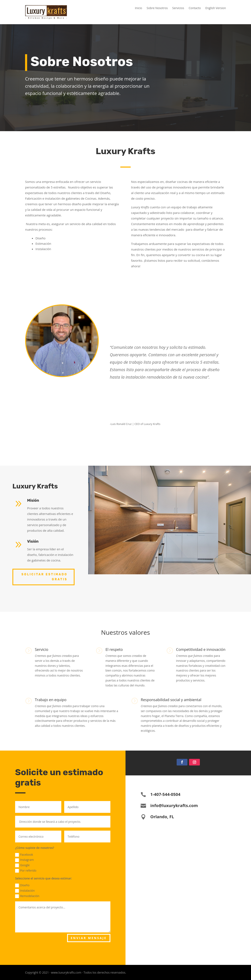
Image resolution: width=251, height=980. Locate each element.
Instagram (24, 860)
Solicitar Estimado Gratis (44, 577)
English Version (216, 8)
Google (22, 865)
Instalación (25, 891)
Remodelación (27, 896)
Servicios (178, 8)
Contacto (195, 8)
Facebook (24, 855)
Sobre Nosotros (157, 8)
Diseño (22, 885)
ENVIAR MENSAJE (89, 938)
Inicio (138, 8)
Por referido (26, 871)
